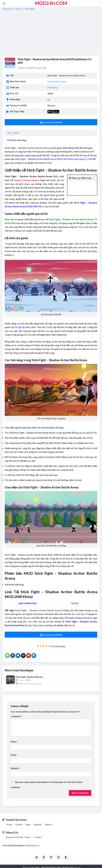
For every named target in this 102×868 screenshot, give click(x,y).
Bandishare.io (33, 842)
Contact (38, 833)
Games (18, 9)
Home (9, 821)
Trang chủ (7, 9)
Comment (16, 713)
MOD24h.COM (51, 3)
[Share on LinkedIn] (34, 652)
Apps (28, 821)
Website (15, 765)
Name (14, 738)
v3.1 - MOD (13, 133)
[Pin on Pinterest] (29, 652)
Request (38, 821)
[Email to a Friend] (23, 652)
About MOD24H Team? (18, 833)
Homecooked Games (57, 82)
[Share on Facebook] (13, 652)
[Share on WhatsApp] (7, 652)
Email (14, 751)
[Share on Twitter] (18, 652)
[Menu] (4, 4)
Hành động (30, 9)
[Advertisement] (51, 33)
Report (48, 821)
